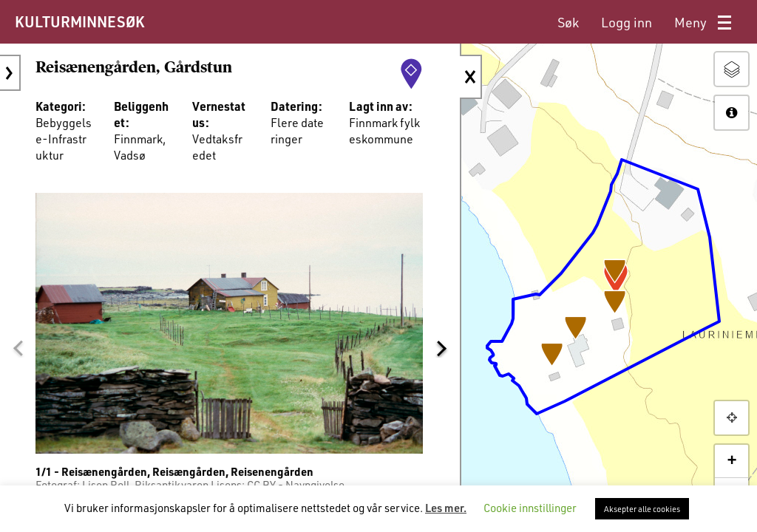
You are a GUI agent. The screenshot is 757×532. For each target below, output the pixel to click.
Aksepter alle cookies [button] (642, 509)
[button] (18, 344)
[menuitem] (568, 23)
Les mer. (446, 508)
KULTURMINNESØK (79, 21)
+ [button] (731, 461)
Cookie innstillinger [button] (530, 508)
